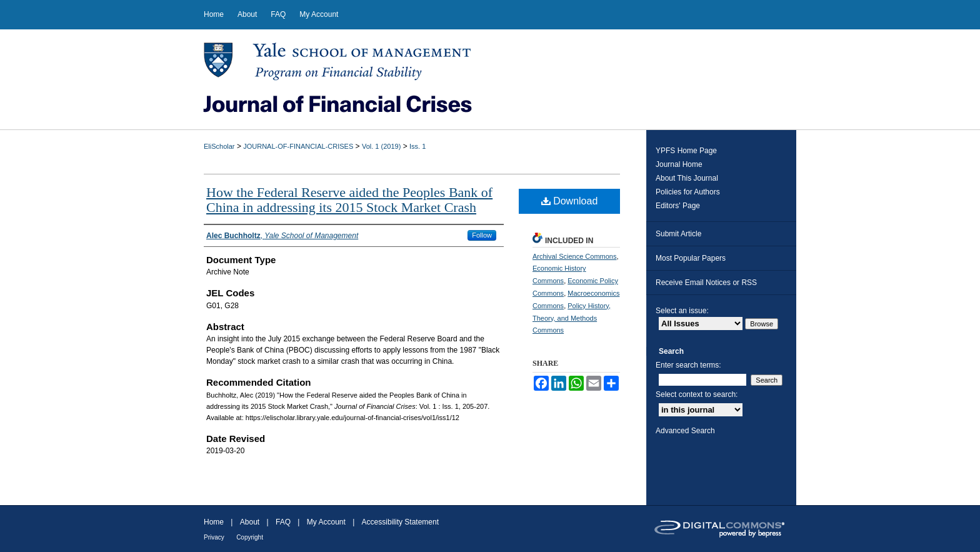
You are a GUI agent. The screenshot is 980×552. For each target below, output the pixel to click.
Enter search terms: (688, 365)
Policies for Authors (688, 192)
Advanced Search (685, 431)
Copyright (250, 537)
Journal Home (679, 164)
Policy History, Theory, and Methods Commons (572, 318)
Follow (482, 235)
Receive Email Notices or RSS (706, 283)
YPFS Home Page (686, 151)
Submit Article (678, 234)
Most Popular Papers (691, 258)
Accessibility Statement (400, 522)
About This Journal (687, 178)
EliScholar (219, 146)
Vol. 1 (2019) (381, 146)
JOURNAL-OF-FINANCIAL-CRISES (298, 146)
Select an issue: (682, 311)
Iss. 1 (417, 146)
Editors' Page (678, 206)
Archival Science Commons (575, 256)
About (250, 522)
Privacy (214, 537)
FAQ (283, 522)
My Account (326, 522)
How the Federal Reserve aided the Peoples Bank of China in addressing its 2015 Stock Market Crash (349, 200)
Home (214, 522)
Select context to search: (697, 394)
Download (570, 201)
